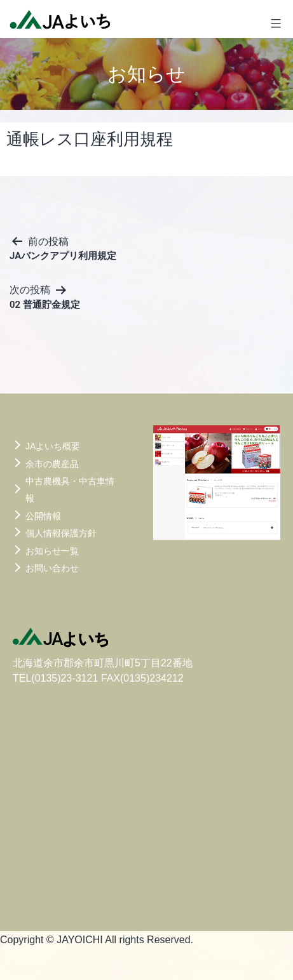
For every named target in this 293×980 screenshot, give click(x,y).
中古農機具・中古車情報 (70, 490)
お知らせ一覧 (52, 551)
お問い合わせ (52, 568)
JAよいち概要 (53, 446)
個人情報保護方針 (61, 533)
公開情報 (43, 516)
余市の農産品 (52, 464)
